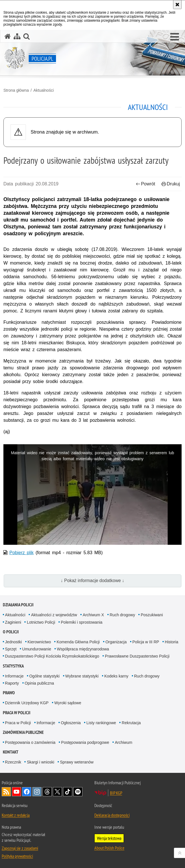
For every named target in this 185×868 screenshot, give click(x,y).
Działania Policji (18, 605)
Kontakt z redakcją (16, 815)
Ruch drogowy (122, 615)
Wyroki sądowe (68, 703)
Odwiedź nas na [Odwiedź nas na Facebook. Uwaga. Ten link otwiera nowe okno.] (27, 792)
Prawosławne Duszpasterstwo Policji (137, 656)
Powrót (145, 184)
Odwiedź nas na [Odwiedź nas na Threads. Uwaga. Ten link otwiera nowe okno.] (47, 792)
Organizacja (116, 642)
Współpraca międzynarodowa (83, 649)
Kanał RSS (6, 792)
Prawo (9, 693)
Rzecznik (13, 762)
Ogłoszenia (71, 723)
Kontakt (11, 752)
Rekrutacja (131, 723)
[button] (175, 37)
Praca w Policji (17, 713)
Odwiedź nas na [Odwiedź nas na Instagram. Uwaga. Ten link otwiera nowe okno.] (37, 792)
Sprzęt (11, 649)
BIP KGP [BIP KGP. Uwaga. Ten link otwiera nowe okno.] (116, 793)
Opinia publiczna (40, 683)
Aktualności (43, 90)
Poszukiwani (152, 615)
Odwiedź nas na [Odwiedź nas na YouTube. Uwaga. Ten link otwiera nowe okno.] (16, 792)
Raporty (12, 683)
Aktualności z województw (54, 615)
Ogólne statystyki (44, 676)
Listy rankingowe (101, 723)
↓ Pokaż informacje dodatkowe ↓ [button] (93, 581)
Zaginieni (13, 622)
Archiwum (123, 742)
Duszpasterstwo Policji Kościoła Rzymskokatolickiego (52, 656)
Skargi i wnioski (40, 762)
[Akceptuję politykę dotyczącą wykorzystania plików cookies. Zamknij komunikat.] (177, 5)
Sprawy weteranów (77, 762)
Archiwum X (93, 615)
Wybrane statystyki (82, 676)
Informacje (14, 676)
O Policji (11, 632)
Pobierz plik (21, 553)
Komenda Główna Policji (78, 642)
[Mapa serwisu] (17, 36)
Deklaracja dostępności (112, 815)
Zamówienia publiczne (23, 732)
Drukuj (171, 184)
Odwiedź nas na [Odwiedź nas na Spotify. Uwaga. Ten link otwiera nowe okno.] (78, 792)
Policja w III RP (146, 642)
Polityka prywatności (17, 856)
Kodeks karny (116, 676)
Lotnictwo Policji (41, 622)
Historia (172, 642)
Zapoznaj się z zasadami (20, 848)
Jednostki (13, 642)
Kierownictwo (39, 642)
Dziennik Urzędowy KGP (27, 703)
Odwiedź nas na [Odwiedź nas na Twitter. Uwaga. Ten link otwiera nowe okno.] (57, 792)
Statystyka (13, 666)
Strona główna (16, 90)
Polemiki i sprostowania (82, 622)
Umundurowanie (37, 649)
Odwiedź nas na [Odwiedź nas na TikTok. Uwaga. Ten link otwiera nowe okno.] (68, 792)
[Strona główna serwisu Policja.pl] (8, 36)
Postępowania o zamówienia (30, 742)
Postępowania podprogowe (85, 742)
